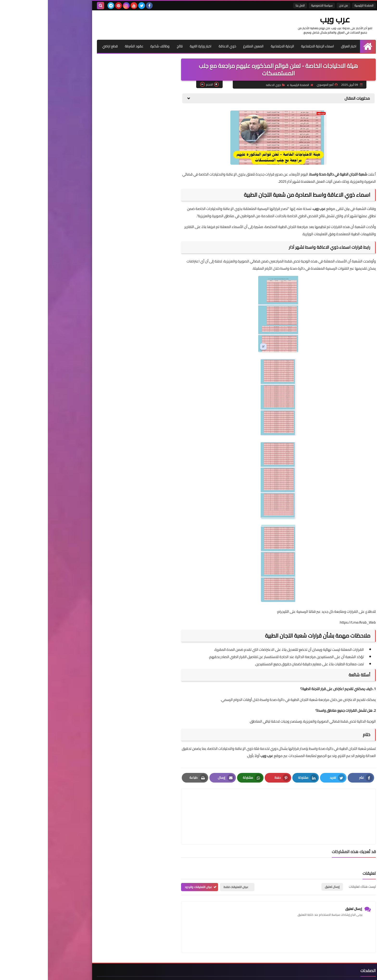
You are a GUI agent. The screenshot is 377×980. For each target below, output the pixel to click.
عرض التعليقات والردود (151, 864)
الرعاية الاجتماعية (234, 46)
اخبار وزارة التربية (152, 46)
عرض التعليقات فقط (188, 864)
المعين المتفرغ (205, 46)
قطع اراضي (61, 46)
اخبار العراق (301, 46)
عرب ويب (293, 19)
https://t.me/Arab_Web (310, 622)
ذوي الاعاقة (179, 46)
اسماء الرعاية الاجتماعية (270, 46)
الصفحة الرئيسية (316, 5)
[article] (184, 805)
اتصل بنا (252, 5)
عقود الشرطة (85, 46)
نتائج (131, 46)
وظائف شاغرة (111, 46)
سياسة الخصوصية (274, 5)
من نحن (296, 5)
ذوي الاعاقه (227, 85)
